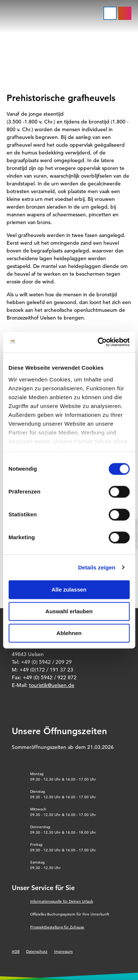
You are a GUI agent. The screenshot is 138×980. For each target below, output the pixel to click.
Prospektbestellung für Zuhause (57, 927)
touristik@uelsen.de (52, 685)
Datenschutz (37, 951)
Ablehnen (69, 633)
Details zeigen (97, 567)
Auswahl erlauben (69, 611)
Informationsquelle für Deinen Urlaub (62, 901)
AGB (16, 951)
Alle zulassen (69, 590)
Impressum (63, 951)
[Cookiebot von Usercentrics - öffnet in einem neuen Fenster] (98, 342)
